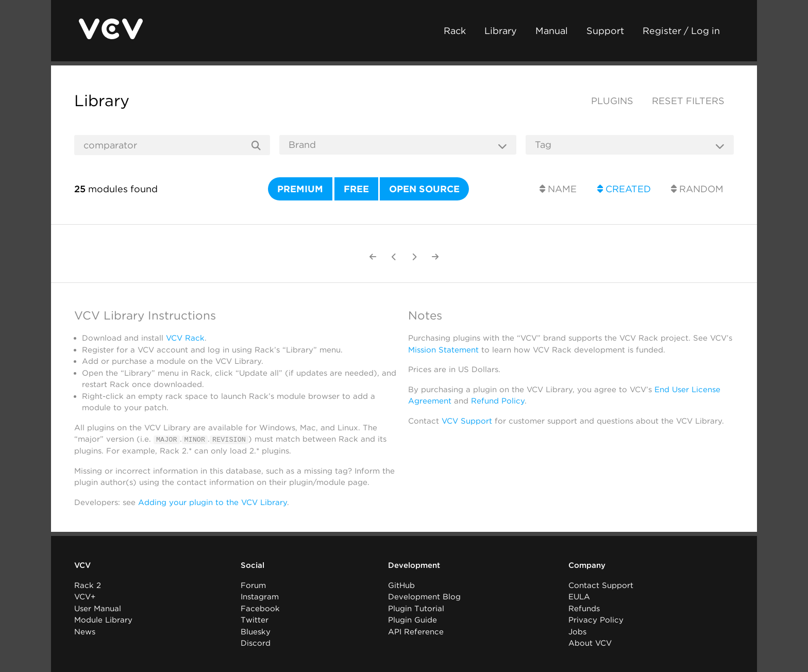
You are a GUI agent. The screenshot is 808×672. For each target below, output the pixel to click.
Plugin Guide (413, 620)
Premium (300, 189)
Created (624, 189)
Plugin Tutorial (416, 608)
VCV (82, 565)
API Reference (416, 631)
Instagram (260, 597)
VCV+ (85, 597)
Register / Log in (681, 31)
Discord (256, 643)
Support (605, 31)
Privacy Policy (596, 620)
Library (501, 31)
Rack (455, 31)
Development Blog (424, 597)
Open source (424, 189)
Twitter (255, 620)
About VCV (590, 643)
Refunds (584, 608)
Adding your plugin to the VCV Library (213, 502)
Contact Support (601, 585)
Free (356, 189)
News (85, 631)
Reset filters (688, 101)
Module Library (103, 620)
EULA (579, 597)
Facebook (260, 608)
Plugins (612, 101)
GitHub (401, 585)
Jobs (577, 631)
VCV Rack (185, 338)
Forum (253, 585)
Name (558, 189)
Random (697, 189)
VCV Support (467, 421)
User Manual (98, 608)
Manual (552, 31)
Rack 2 (88, 585)
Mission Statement (443, 350)
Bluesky (256, 631)
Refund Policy (498, 401)
